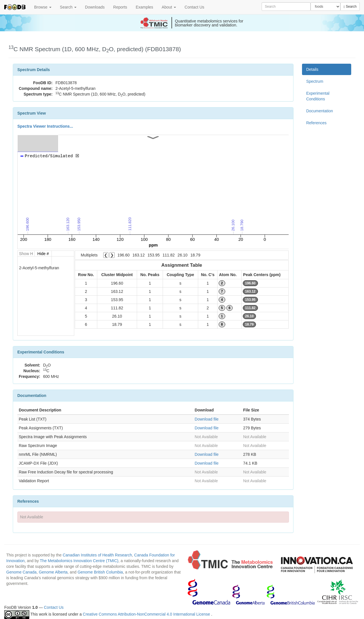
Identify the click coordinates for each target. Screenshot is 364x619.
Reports (120, 7)
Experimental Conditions (318, 96)
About (169, 7)
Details (312, 69)
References (317, 123)
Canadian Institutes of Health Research (97, 555)
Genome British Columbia (100, 572)
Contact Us (194, 7)
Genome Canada (21, 572)
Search (68, 7)
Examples (144, 7)
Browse (43, 7)
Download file (207, 419)
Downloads (95, 7)
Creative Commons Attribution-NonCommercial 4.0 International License (147, 614)
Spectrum (315, 81)
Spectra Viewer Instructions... (45, 126)
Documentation (320, 111)
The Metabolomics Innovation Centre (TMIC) (79, 561)
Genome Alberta (53, 572)
